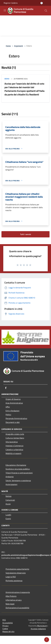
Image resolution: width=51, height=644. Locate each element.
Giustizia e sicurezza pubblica (18, 469)
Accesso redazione (38, 629)
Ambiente (10, 477)
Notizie (8, 496)
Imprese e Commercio (14, 446)
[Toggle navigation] (5, 10)
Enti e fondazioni (13, 411)
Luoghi (8, 515)
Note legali (10, 604)
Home (8, 46)
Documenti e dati (13, 422)
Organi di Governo (13, 399)
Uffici (8, 407)
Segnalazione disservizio (16, 573)
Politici (8, 415)
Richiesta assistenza (14, 581)
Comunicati (10, 500)
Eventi (8, 519)
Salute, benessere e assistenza (18, 480)
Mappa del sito (8, 631)
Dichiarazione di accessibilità (17, 608)
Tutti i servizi (26, 234)
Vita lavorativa (12, 442)
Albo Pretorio (11, 596)
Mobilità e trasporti (13, 453)
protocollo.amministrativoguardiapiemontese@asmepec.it (26, 555)
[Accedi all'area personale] (42, 3)
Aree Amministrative (14, 403)
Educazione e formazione (16, 465)
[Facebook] (6, 388)
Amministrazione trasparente (18, 592)
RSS (4, 620)
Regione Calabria (11, 3)
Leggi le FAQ (11, 577)
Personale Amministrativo (16, 418)
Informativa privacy (14, 600)
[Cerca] (46, 11)
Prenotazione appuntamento (17, 569)
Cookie (5, 629)
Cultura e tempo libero (15, 438)
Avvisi (7, 79)
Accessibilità (8, 623)
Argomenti (19, 46)
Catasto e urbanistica (14, 450)
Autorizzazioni (11, 484)
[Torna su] (47, 640)
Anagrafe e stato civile (15, 434)
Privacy (5, 626)
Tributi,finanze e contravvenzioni (19, 473)
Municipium (42, 626)
